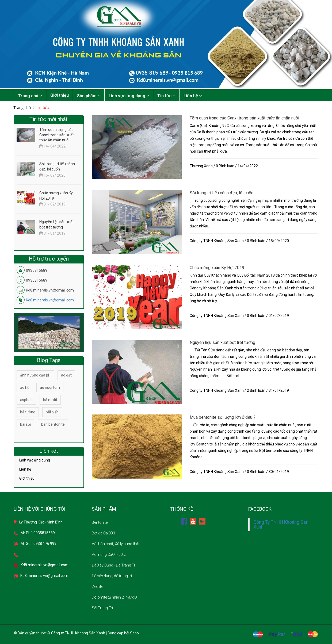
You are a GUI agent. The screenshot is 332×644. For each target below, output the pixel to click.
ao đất (66, 375)
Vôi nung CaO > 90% (109, 554)
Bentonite (100, 522)
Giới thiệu (60, 95)
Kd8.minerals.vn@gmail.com (50, 300)
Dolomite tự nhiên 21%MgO (114, 597)
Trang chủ (30, 96)
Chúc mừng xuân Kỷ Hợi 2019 (217, 268)
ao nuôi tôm (50, 387)
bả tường (28, 412)
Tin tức (166, 96)
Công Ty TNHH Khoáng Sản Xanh (281, 525)
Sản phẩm (89, 96)
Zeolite (97, 587)
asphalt (26, 400)
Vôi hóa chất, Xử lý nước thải (115, 544)
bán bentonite (53, 424)
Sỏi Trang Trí (102, 608)
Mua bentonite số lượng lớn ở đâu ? (223, 417)
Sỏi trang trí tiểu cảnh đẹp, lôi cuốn (222, 193)
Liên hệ (193, 96)
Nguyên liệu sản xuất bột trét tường (222, 342)
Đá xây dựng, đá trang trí (112, 576)
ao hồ (25, 387)
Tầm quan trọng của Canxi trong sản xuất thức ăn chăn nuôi (244, 118)
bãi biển (52, 412)
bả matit (50, 400)
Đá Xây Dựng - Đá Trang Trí (114, 565)
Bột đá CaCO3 (103, 533)
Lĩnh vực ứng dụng (129, 96)
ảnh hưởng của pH (35, 375)
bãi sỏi (25, 424)
